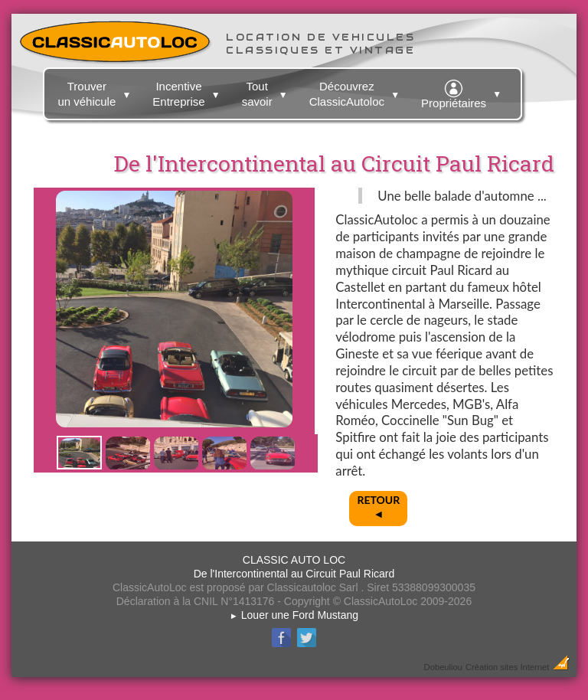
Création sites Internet (507, 667)
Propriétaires (463, 92)
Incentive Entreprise (188, 91)
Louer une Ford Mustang (294, 615)
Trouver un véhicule (96, 91)
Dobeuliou (443, 667)
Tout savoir (267, 91)
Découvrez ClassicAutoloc (356, 91)
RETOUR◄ (378, 507)
